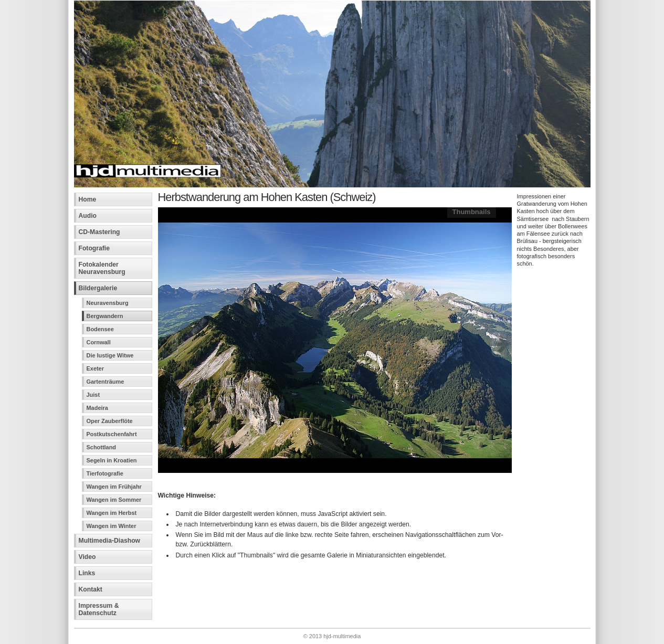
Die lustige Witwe (110, 355)
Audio (88, 216)
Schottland (102, 447)
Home (88, 199)
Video (87, 557)
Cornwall (99, 342)
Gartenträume (106, 382)
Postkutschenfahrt (112, 434)
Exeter (95, 368)
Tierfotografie (105, 473)
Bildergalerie (98, 288)
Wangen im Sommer (114, 500)
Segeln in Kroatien (112, 460)
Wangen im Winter (112, 526)
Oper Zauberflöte (110, 421)
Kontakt (91, 589)
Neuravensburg (108, 303)
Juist (93, 395)
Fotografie (94, 248)
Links (87, 573)
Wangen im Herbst (112, 513)
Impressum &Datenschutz (99, 609)
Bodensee (100, 329)
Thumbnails (472, 212)
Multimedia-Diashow (110, 541)
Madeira (97, 408)
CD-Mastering (99, 232)
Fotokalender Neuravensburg (102, 268)
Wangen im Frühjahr (114, 487)
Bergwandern (105, 316)
